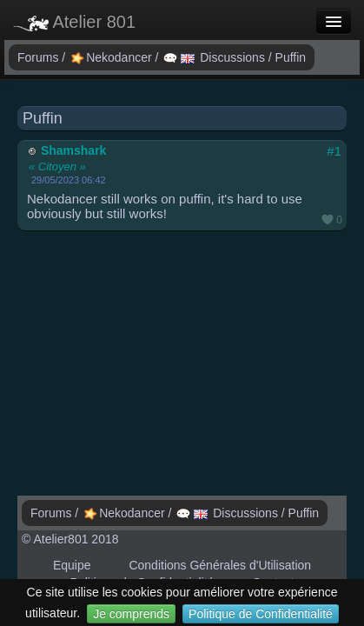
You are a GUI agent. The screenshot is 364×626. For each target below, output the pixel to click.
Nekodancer (113, 57)
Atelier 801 (74, 22)
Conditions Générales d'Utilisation (220, 565)
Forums (40, 57)
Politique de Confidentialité (261, 614)
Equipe (72, 565)
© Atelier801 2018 (70, 539)
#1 (334, 151)
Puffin (291, 57)
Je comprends (131, 614)
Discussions (215, 57)
